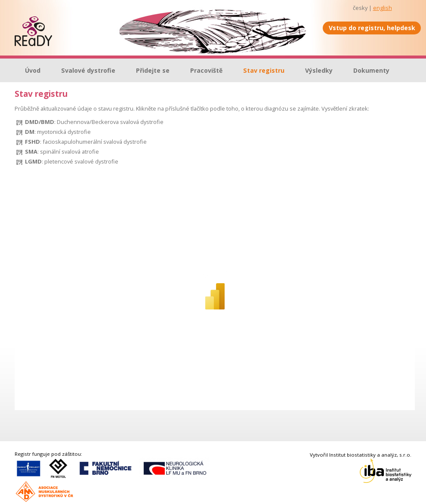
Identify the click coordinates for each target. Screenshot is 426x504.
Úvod (33, 70)
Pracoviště (206, 70)
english (383, 8)
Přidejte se (153, 70)
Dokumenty (371, 70)
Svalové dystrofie (88, 70)
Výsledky (319, 70)
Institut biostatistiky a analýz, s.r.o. (370, 455)
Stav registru (264, 70)
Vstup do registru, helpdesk (372, 28)
